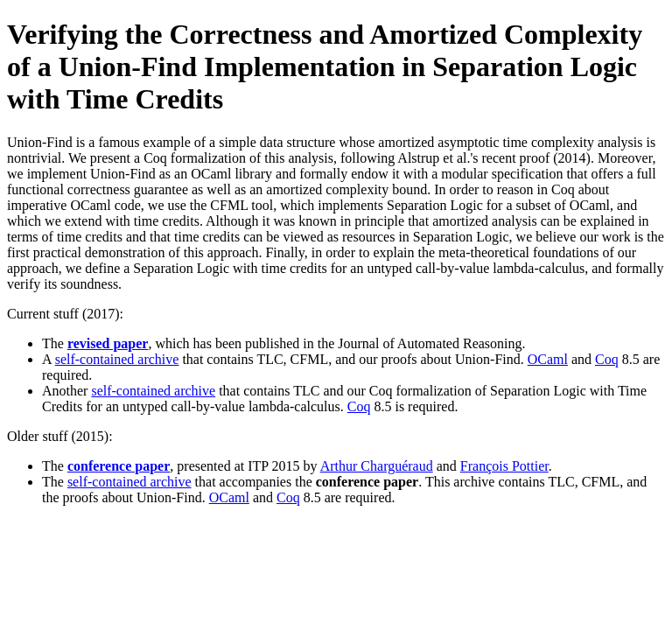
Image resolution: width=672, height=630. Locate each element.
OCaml (548, 359)
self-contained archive (117, 359)
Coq (607, 359)
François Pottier (504, 466)
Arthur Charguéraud (377, 466)
